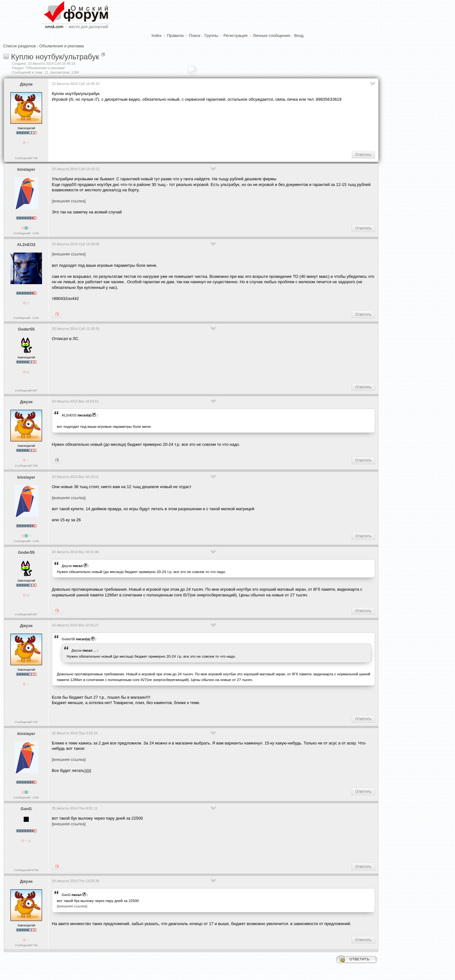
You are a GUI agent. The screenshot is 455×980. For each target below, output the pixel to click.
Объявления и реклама (61, 46)
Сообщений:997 (26, 390)
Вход (299, 36)
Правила (175, 36)
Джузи (26, 84)
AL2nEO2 (26, 245)
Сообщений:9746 (26, 870)
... (95, 650)
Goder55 (26, 329)
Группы (211, 36)
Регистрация (235, 36)
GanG (26, 809)
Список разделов (19, 46)
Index (157, 36)
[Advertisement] (167, 126)
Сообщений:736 (26, 158)
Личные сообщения (271, 36)
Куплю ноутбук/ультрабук (55, 57)
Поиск (195, 36)
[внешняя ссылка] (69, 201)
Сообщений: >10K (26, 233)
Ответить (363, 155)
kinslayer (26, 169)
